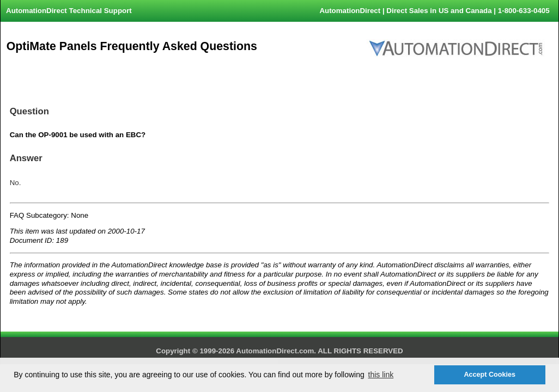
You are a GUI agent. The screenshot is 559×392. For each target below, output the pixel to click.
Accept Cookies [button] (489, 375)
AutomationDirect (350, 11)
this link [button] (381, 375)
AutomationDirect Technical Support (69, 11)
